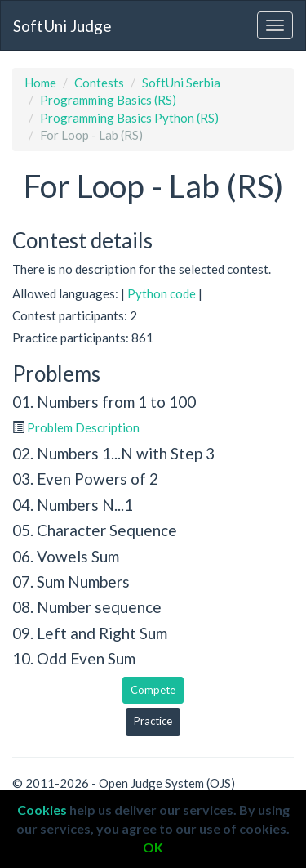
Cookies (42, 810)
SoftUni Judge (62, 26)
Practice (153, 721)
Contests (99, 83)
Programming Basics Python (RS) (129, 118)
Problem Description (83, 427)
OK (153, 847)
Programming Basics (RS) (108, 100)
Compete (153, 690)
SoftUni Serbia (181, 83)
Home (40, 83)
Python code (162, 293)
